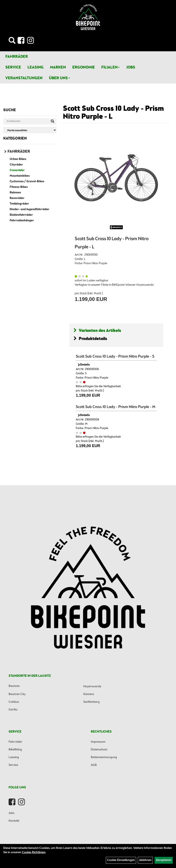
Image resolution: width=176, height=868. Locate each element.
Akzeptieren (164, 860)
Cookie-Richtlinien (34, 852)
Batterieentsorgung (104, 757)
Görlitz (13, 710)
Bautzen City (17, 694)
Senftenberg (91, 702)
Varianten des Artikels (97, 331)
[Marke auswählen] (30, 130)
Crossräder (17, 170)
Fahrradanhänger (22, 221)
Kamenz (89, 694)
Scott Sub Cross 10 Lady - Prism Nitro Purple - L (113, 113)
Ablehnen (145, 860)
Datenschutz (99, 750)
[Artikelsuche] (12, 42)
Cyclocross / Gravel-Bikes (27, 181)
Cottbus (14, 702)
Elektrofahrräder (21, 215)
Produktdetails (90, 339)
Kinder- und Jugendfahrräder (30, 209)
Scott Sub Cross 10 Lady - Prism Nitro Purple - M (116, 407)
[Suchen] (52, 121)
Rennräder (17, 198)
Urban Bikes (18, 159)
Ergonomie (84, 67)
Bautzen (14, 686)
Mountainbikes (20, 176)
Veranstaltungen (24, 78)
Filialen (111, 67)
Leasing (36, 67)
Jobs (131, 67)
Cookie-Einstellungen (121, 860)
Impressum (98, 742)
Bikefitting (15, 750)
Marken (58, 67)
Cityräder (16, 165)
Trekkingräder (19, 204)
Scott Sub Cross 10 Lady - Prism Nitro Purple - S (115, 357)
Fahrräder (17, 57)
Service (13, 67)
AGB (94, 765)
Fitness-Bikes (19, 187)
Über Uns (59, 78)
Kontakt (14, 821)
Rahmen (15, 193)
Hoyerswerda (92, 687)
